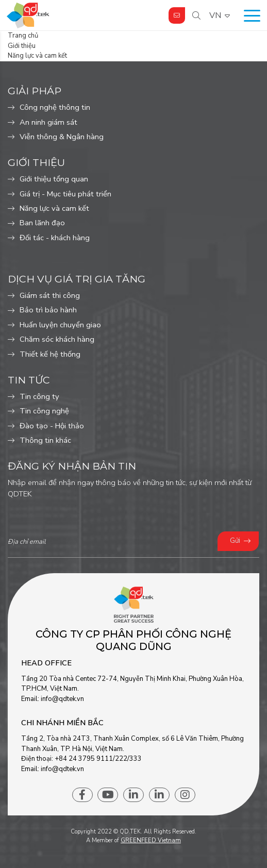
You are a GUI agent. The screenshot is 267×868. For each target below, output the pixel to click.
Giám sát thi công (50, 295)
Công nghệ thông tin (55, 107)
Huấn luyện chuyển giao (60, 325)
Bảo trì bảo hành (48, 310)
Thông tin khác (45, 440)
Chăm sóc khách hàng (57, 339)
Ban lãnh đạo (42, 223)
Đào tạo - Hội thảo (52, 426)
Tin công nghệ (44, 411)
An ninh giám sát (48, 122)
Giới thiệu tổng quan (54, 179)
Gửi (235, 541)
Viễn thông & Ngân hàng (62, 137)
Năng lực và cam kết (54, 208)
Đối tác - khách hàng (55, 238)
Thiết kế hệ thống (50, 354)
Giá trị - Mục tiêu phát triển (65, 194)
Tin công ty (39, 396)
